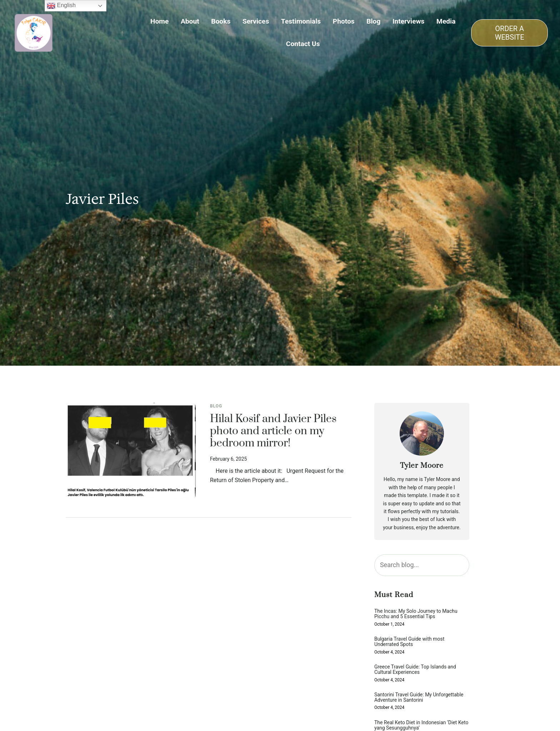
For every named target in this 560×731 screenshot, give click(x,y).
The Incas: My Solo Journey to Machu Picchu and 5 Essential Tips (416, 614)
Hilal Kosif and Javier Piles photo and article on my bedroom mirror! (273, 431)
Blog (216, 406)
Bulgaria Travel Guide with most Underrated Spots (409, 642)
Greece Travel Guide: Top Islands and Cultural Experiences (415, 670)
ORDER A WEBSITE (510, 33)
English (61, 6)
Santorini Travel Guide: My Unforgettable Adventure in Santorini (419, 697)
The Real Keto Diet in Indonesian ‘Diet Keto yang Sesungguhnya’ (421, 725)
